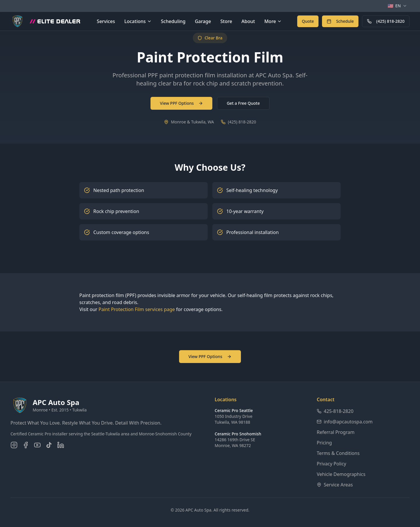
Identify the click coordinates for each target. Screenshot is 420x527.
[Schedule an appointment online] (340, 21)
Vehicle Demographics (341, 474)
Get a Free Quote (243, 103)
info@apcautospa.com (345, 422)
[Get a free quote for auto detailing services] (308, 21)
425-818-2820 (335, 411)
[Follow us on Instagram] (14, 445)
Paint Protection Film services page (137, 309)
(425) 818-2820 (386, 21)
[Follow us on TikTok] (49, 445)
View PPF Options (181, 103)
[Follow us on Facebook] (26, 445)
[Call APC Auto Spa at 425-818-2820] (386, 21)
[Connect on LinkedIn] (61, 445)
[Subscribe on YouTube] (37, 445)
